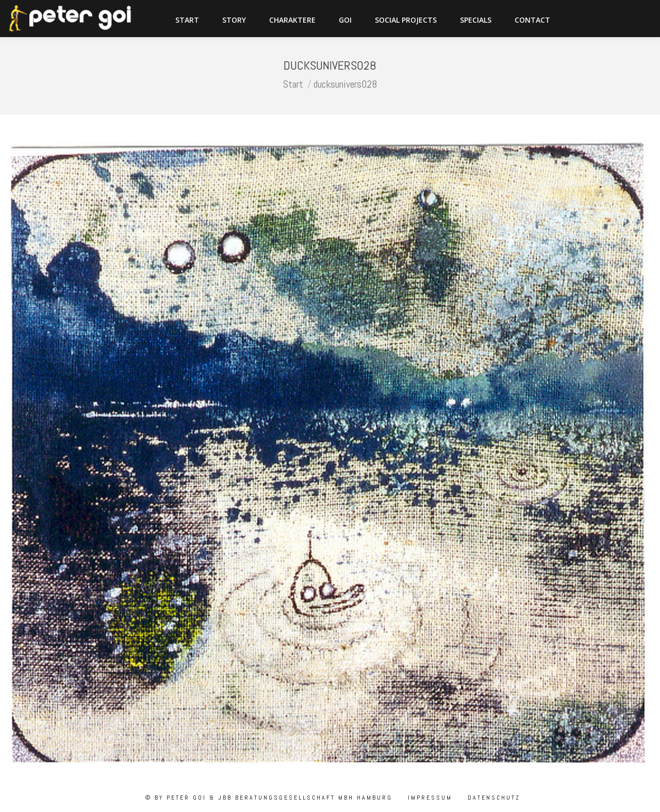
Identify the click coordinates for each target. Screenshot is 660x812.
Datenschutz (492, 798)
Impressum (428, 798)
